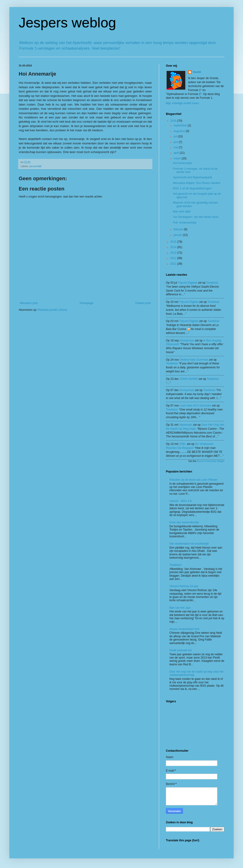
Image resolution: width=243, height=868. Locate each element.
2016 (174, 121)
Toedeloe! (175, 565)
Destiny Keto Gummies (194, 360)
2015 (174, 242)
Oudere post (143, 303)
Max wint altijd (182, 212)
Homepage (87, 303)
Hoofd (197, 72)
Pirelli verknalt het (180, 650)
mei (176, 147)
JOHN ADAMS (189, 379)
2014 (174, 247)
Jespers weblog (67, 23)
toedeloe (212, 283)
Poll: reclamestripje (185, 223)
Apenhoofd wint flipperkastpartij (192, 177)
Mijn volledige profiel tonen (182, 103)
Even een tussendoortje (184, 522)
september (181, 125)
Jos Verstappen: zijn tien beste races (196, 217)
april (177, 153)
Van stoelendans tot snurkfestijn (189, 544)
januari (178, 235)
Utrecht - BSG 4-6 (180, 501)
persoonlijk (36, 166)
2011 (174, 264)
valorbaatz (186, 425)
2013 (174, 253)
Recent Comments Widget (211, 461)
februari (179, 229)
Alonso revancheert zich (184, 629)
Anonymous (187, 341)
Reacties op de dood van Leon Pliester (193, 480)
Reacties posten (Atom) (52, 310)
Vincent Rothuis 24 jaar (184, 586)
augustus (180, 131)
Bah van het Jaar (180, 608)
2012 (174, 258)
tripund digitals (188, 283)
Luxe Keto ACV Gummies (196, 406)
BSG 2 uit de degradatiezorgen (192, 188)
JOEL (183, 444)
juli (176, 136)
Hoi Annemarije (182, 163)
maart (178, 158)
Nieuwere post (29, 303)
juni (176, 142)
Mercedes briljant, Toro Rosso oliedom (197, 183)
